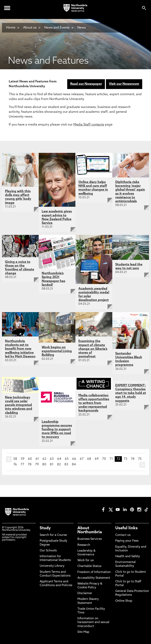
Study (45, 528)
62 (44, 459)
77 (22, 465)
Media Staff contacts (89, 125)
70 (104, 459)
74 (133, 459)
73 (125, 459)
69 (97, 459)
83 (66, 465)
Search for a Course (53, 535)
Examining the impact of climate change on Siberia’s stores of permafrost (93, 349)
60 (30, 459)
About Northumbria (90, 530)
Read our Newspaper (86, 84)
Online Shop (124, 601)
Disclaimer (85, 593)
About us (30, 28)
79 (37, 465)
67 (82, 459)
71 (111, 459)
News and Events (57, 28)
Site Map (83, 632)
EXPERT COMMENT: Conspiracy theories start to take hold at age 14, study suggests (131, 393)
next (142, 465)
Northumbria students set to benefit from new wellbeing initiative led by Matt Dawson (20, 349)
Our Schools (48, 551)
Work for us (85, 560)
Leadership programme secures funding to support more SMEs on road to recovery (57, 430)
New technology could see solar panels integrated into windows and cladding (19, 405)
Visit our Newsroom (124, 84)
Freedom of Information (94, 572)
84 (74, 465)
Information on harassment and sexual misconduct (93, 622)
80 (44, 465)
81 (52, 465)
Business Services (90, 539)
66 (74, 459)
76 (15, 465)
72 (118, 459)
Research (84, 545)
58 (15, 459)
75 (140, 459)
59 (23, 459)
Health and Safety (128, 556)
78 (30, 465)
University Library (52, 566)
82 (59, 465)
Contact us (123, 535)
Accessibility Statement (94, 578)
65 (67, 459)
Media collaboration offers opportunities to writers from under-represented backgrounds (94, 403)
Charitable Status (89, 566)
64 (59, 459)
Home (11, 28)
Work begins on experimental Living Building (57, 351)
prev (9, 459)
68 (89, 459)
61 (37, 459)
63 (52, 459)
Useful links (126, 528)
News (82, 28)
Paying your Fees (127, 541)
